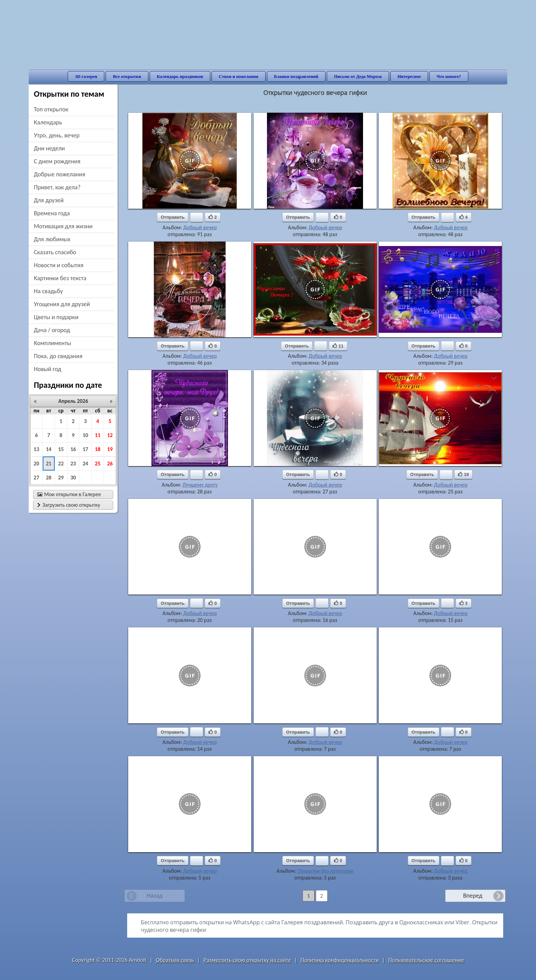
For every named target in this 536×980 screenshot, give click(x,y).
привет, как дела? (57, 187)
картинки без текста (60, 278)
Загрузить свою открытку (69, 505)
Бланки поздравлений (296, 76)
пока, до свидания (58, 356)
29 (61, 478)
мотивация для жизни (63, 226)
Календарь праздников (180, 76)
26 (110, 464)
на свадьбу (48, 291)
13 (36, 449)
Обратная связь (175, 960)
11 (98, 435)
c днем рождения (57, 161)
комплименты (52, 343)
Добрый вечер (200, 227)
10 (85, 435)
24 (85, 464)
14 (49, 449)
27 (36, 478)
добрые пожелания (59, 174)
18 (98, 449)
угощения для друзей (62, 304)
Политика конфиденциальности (340, 960)
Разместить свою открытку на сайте (247, 960)
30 (73, 478)
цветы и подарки (56, 317)
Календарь (48, 122)
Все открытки (127, 76)
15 (61, 449)
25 (98, 464)
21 (49, 464)
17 (85, 449)
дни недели (49, 148)
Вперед (473, 896)
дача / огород (52, 330)
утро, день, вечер (57, 135)
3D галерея (86, 76)
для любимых (52, 239)
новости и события (59, 265)
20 (36, 464)
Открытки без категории (325, 871)
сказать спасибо (55, 252)
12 (110, 435)
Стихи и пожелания (239, 76)
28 (49, 478)
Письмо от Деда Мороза (358, 76)
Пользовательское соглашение (426, 960)
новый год (48, 369)
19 (110, 449)
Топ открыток (51, 109)
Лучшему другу (200, 485)
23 (73, 464)
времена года (52, 213)
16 (73, 449)
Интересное (409, 76)
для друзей (49, 200)
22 (61, 464)
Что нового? (449, 76)
